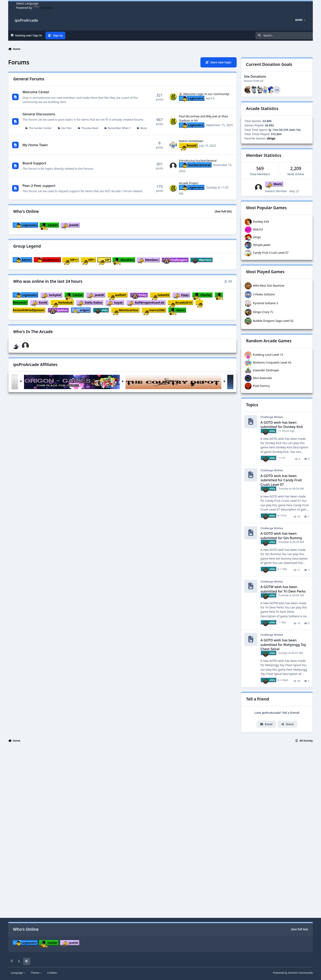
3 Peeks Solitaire (264, 294)
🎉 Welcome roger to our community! (204, 94)
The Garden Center (40, 128)
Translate (42, 8)
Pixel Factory (261, 386)
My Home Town (35, 145)
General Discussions (39, 114)
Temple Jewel (262, 245)
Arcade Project (189, 183)
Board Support (34, 163)
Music (144, 128)
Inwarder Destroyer (266, 370)
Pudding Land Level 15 (268, 355)
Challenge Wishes (272, 417)
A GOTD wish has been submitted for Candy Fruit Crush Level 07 (281, 480)
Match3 (258, 229)
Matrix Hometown (191, 141)
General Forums (29, 79)
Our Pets (66, 128)
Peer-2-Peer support (39, 186)
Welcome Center (36, 92)
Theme (37, 973)
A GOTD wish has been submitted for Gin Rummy (281, 535)
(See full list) (223, 211)
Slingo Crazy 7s (263, 312)
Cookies (52, 973)
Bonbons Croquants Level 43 (272, 362)
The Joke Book (90, 128)
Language (18, 973)
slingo (257, 237)
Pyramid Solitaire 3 (265, 303)
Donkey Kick (261, 222)
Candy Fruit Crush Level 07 (271, 253)
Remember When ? (119, 128)
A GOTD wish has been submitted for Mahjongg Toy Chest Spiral (283, 644)
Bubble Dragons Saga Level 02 (273, 321)
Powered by (293, 973)
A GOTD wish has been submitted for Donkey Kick (282, 424)
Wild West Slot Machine (268, 286)
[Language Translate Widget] (34, 3)
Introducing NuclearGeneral (198, 161)
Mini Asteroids (262, 378)
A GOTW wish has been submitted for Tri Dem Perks (283, 589)
